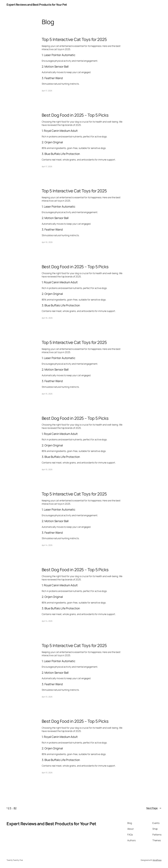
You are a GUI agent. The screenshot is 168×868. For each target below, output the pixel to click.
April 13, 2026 (47, 697)
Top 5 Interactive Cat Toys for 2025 (74, 39)
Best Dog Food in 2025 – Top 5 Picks (75, 115)
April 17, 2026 (47, 91)
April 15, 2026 (47, 394)
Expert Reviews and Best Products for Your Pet (37, 5)
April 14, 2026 (47, 545)
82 (15, 808)
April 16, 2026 (47, 242)
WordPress (157, 860)
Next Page (154, 808)
